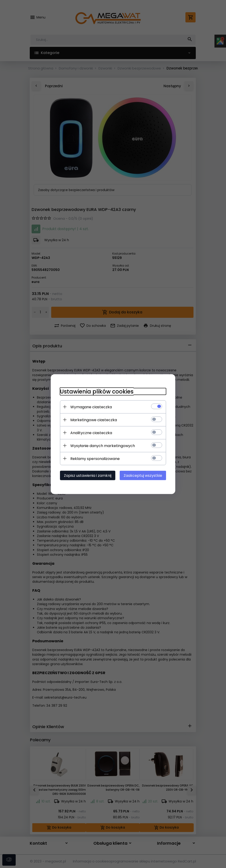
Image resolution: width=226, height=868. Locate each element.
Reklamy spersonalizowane (95, 458)
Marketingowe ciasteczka (94, 420)
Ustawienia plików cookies (97, 391)
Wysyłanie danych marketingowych (103, 446)
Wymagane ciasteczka (91, 407)
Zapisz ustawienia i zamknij (88, 475)
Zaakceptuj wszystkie (143, 475)
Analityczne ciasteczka (91, 433)
